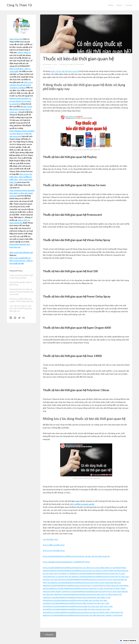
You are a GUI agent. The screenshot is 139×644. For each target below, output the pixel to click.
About (119, 5)
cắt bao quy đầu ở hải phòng (72, 64)
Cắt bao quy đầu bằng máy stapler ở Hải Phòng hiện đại (21, 300)
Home (111, 5)
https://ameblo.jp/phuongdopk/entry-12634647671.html (66, 562)
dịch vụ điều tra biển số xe (54, 545)
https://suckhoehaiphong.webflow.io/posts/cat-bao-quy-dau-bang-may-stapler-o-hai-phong (84, 615)
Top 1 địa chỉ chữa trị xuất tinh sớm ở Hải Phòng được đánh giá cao (21, 308)
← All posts (48, 634)
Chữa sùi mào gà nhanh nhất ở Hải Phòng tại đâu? (21, 276)
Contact (129, 5)
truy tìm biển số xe (50, 539)
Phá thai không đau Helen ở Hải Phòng (21, 284)
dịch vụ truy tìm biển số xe (54, 550)
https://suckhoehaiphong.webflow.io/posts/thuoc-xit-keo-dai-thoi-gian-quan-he (76, 556)
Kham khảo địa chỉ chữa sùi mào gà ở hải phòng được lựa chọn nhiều (21, 292)
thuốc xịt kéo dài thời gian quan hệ (65, 71)
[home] (19, 4)
